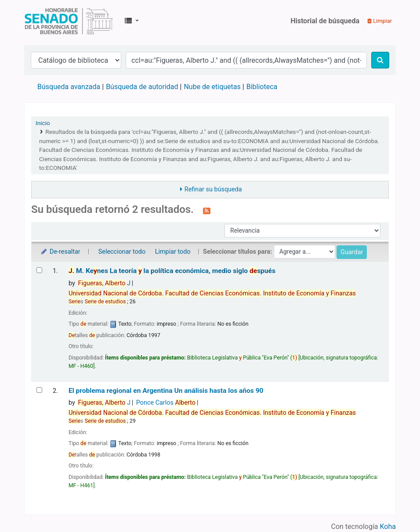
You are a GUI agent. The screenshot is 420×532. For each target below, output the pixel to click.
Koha (388, 527)
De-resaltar (60, 252)
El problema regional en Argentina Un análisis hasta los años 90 (166, 391)
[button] (132, 21)
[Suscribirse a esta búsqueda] (207, 210)
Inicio (43, 123)
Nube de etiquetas (212, 87)
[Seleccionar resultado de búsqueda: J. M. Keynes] (39, 270)
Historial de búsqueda (325, 21)
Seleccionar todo (122, 252)
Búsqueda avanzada (69, 87)
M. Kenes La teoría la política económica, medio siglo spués (172, 271)
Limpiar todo (173, 252)
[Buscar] (380, 60)
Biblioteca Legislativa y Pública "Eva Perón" (69, 21)
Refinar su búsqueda (213, 189)
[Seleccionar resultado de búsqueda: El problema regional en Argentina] (39, 390)
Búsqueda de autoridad (142, 87)
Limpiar (380, 21)
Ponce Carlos (166, 403)
